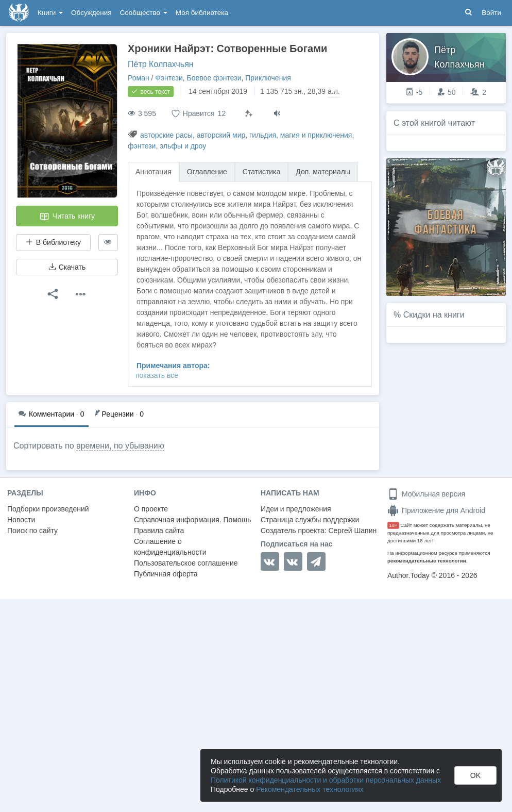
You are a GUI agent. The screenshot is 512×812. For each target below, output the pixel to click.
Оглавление (207, 172)
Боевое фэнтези (214, 78)
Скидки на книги (434, 315)
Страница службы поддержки (310, 520)
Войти (491, 13)
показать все (157, 375)
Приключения (268, 78)
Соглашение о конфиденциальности (170, 547)
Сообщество (144, 13)
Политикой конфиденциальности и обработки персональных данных (326, 780)
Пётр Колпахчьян (161, 64)
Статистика (262, 172)
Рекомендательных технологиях (310, 789)
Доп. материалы (323, 172)
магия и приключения (316, 135)
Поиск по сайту (32, 531)
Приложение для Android (436, 510)
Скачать (67, 267)
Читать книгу (67, 217)
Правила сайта (159, 531)
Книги (50, 13)
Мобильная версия (426, 494)
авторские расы (166, 135)
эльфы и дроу (183, 146)
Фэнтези (169, 78)
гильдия (263, 135)
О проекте (151, 509)
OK (475, 775)
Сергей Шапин (352, 531)
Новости (21, 520)
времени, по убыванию (120, 446)
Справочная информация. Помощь (193, 520)
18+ (393, 525)
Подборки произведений (48, 509)
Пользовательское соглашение (186, 563)
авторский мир (221, 135)
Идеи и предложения (296, 509)
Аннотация (153, 172)
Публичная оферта (166, 574)
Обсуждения (91, 13)
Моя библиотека (202, 13)
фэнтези (142, 146)
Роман (139, 78)
